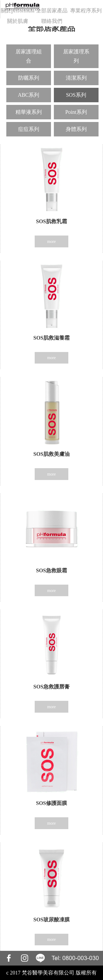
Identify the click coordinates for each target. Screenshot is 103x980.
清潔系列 (76, 78)
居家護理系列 (76, 56)
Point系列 (76, 112)
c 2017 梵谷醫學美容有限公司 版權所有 (51, 973)
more (52, 241)
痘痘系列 (29, 129)
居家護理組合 (29, 56)
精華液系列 (29, 112)
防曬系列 (29, 78)
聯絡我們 (52, 21)
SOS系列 (76, 95)
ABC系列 (29, 95)
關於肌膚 (18, 21)
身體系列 (76, 129)
